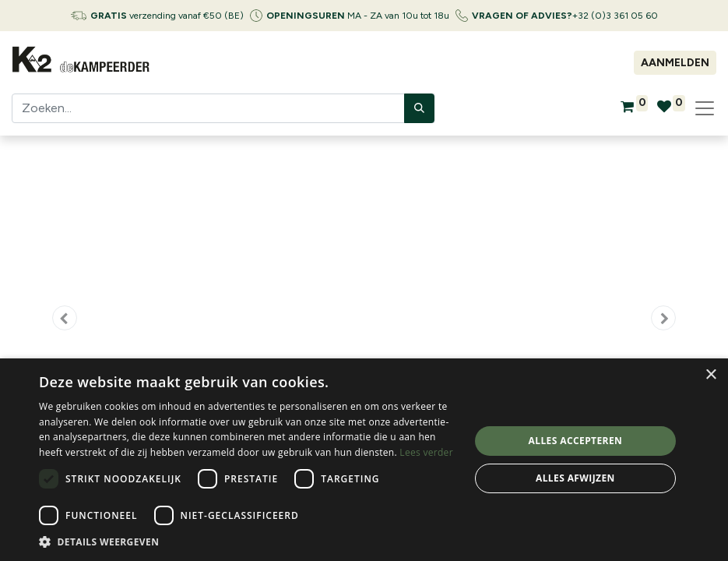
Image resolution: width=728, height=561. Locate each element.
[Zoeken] (419, 108)
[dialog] (364, 460)
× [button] (710, 375)
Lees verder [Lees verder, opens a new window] (426, 452)
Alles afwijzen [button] (575, 478)
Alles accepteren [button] (576, 441)
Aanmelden (675, 63)
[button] (65, 318)
